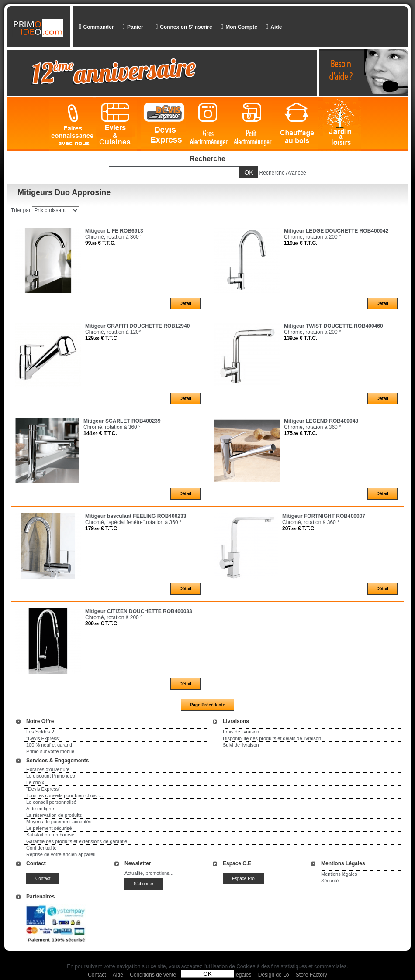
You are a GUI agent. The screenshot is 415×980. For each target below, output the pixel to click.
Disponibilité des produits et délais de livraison (272, 738)
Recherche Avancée (283, 173)
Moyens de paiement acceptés (59, 822)
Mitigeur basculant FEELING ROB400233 (136, 516)
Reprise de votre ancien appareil (61, 854)
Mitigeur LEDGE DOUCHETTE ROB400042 (336, 231)
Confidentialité (41, 848)
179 (102, 528)
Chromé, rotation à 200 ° (313, 237)
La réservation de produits (54, 815)
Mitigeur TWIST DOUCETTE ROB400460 (334, 326)
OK (207, 974)
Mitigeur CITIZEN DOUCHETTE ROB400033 (139, 611)
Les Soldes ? (40, 732)
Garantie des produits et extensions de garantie (77, 841)
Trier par (21, 210)
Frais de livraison (241, 732)
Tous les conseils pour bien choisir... (64, 795)
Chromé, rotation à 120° (113, 332)
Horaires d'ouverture (48, 769)
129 (102, 338)
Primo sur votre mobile (50, 751)
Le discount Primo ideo (51, 776)
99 (100, 243)
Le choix (35, 782)
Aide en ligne (40, 809)
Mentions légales (339, 874)
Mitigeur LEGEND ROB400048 (321, 421)
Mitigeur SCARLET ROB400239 (122, 421)
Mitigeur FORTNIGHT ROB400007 (324, 516)
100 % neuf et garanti (49, 745)
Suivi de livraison (241, 745)
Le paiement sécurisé (49, 828)
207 (299, 528)
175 (301, 433)
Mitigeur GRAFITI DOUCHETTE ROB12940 (137, 326)
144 (100, 433)
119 (301, 243)
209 (102, 624)
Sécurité (330, 881)
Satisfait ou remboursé (50, 835)
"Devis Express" (43, 738)
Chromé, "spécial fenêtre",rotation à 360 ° (133, 522)
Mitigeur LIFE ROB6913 (114, 231)
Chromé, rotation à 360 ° (114, 237)
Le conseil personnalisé (51, 802)
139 (301, 338)
